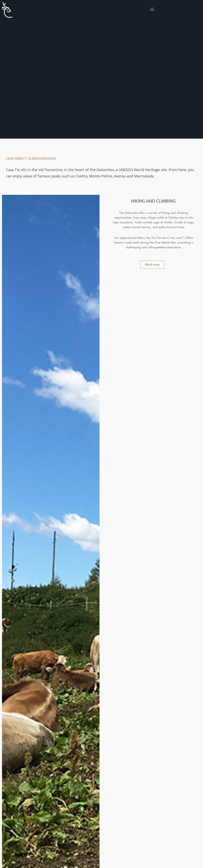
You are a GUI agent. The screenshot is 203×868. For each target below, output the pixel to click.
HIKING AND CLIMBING (157, 201)
